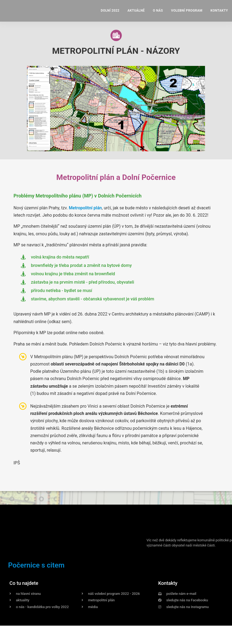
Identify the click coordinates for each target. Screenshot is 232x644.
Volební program (187, 11)
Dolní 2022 (110, 11)
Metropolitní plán (85, 208)
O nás (158, 11)
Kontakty (219, 11)
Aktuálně (136, 11)
